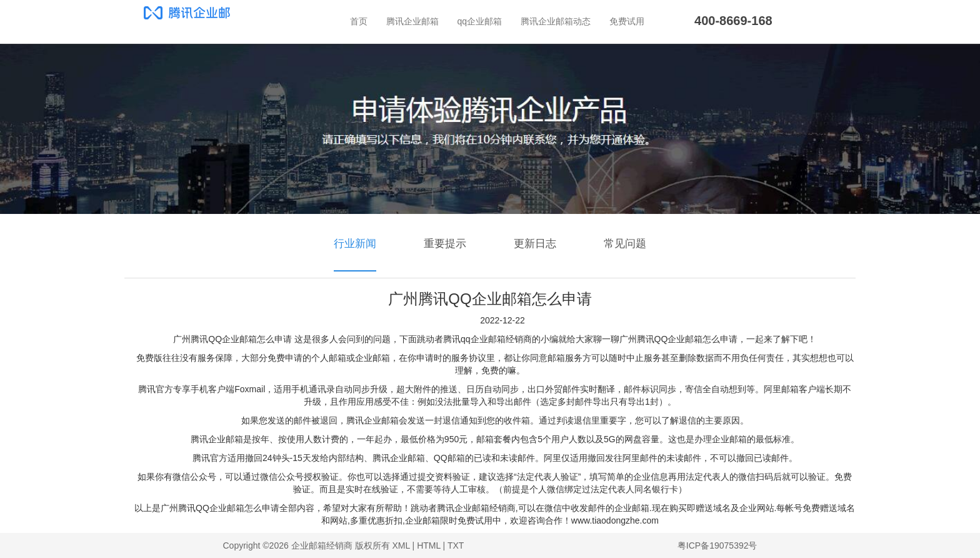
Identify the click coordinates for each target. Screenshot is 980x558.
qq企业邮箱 (480, 21)
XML (401, 545)
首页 (359, 21)
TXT (456, 545)
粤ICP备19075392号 (717, 545)
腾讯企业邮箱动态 (556, 21)
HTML (429, 545)
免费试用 (627, 21)
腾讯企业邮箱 (412, 21)
